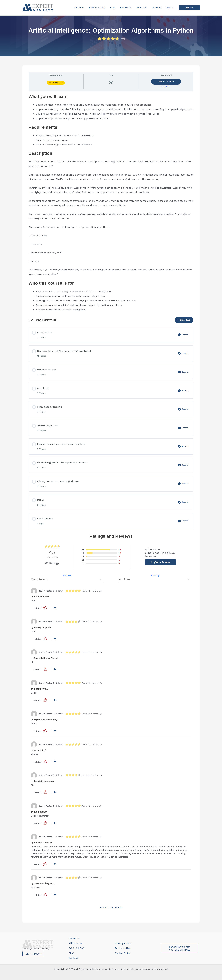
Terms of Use (123, 948)
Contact (73, 958)
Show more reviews (111, 907)
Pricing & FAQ (77, 948)
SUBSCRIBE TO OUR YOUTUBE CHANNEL (180, 948)
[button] (189, 8)
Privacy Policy (123, 943)
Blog (71, 953)
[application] (145, 8)
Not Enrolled (56, 83)
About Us (74, 938)
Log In (167, 86)
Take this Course (166, 82)
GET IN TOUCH (33, 954)
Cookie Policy (123, 953)
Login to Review (160, 562)
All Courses (75, 943)
